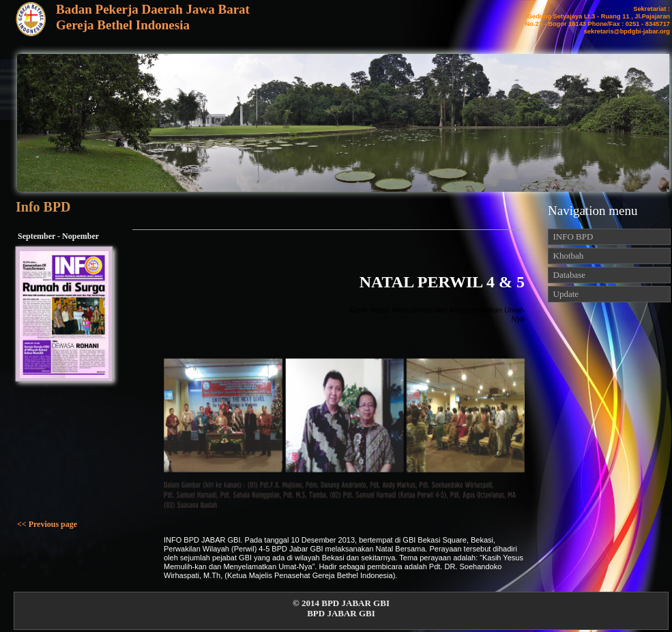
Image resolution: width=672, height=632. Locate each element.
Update (564, 294)
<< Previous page (47, 524)
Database (567, 275)
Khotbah (567, 256)
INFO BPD (571, 236)
